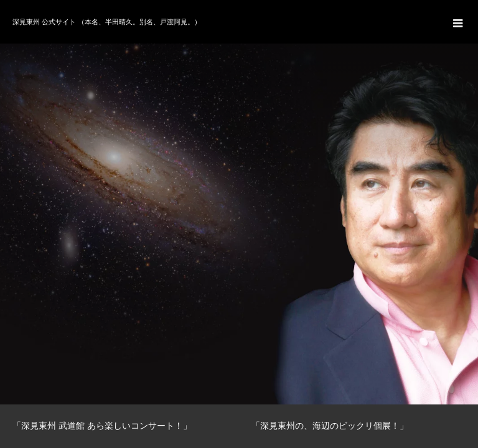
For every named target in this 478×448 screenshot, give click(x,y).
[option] (239, 202)
